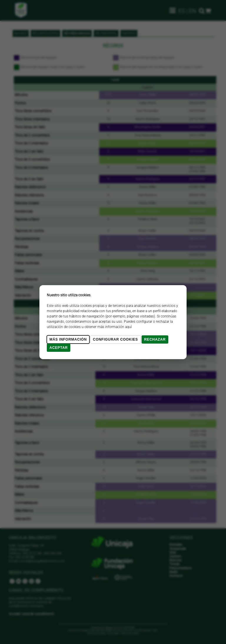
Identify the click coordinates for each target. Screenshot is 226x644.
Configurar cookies (116, 339)
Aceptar (59, 348)
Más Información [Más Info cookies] (68, 339)
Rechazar (155, 339)
